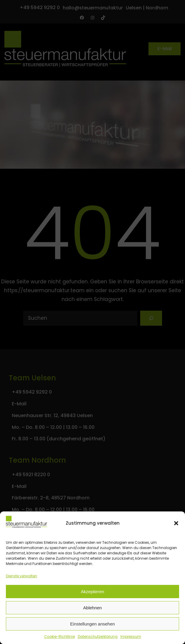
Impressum (131, 637)
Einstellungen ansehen (92, 624)
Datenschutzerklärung (98, 637)
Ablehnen (92, 608)
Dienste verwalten (22, 576)
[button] (176, 523)
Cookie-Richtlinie (60, 637)
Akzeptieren (92, 592)
